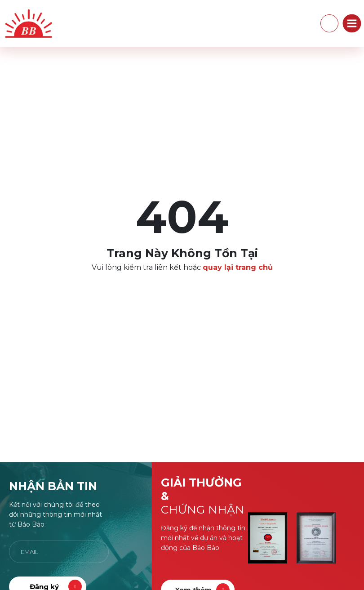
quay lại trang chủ (238, 267)
